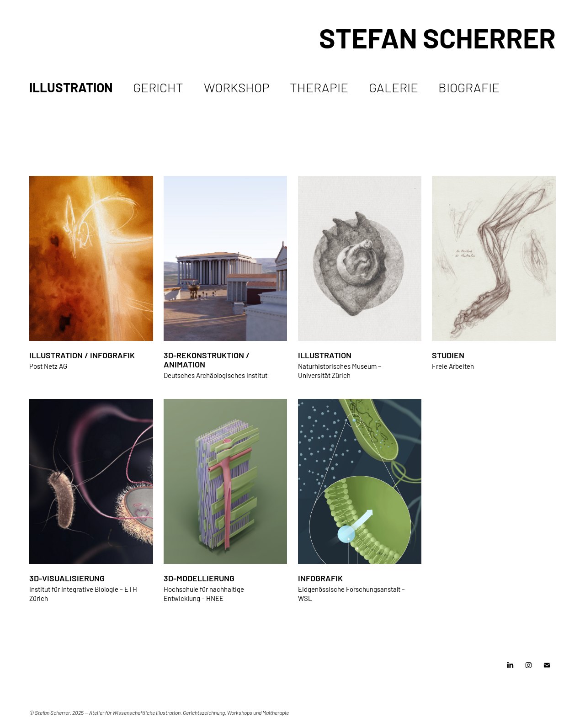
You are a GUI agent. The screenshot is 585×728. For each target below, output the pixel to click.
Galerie (394, 87)
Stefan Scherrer (437, 37)
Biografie (469, 87)
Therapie (319, 87)
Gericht (158, 87)
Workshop (237, 87)
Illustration (71, 87)
